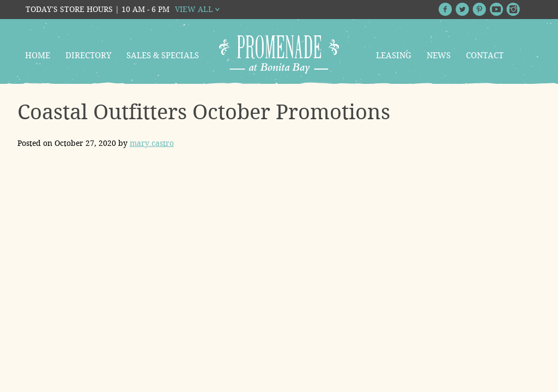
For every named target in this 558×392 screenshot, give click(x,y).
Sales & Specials (163, 56)
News (439, 56)
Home (38, 56)
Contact (485, 56)
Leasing (394, 56)
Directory (88, 56)
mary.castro (152, 143)
